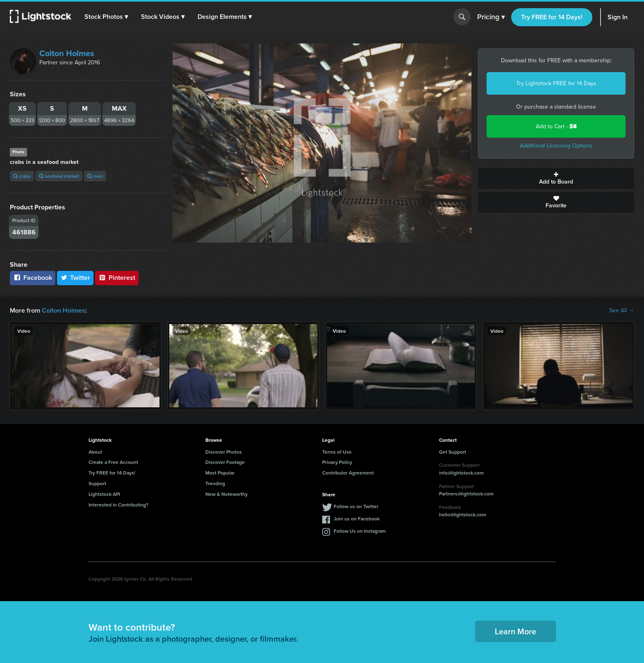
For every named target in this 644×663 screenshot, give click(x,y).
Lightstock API (104, 494)
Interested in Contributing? (118, 505)
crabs (22, 176)
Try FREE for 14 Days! (552, 17)
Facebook (33, 278)
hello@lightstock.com (463, 514)
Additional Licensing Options (556, 146)
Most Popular (220, 473)
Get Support (453, 452)
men (95, 176)
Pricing (491, 17)
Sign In (618, 17)
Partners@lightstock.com (466, 494)
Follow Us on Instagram (360, 531)
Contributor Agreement (348, 473)
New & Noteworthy (226, 494)
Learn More (515, 631)
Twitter (75, 278)
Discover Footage (225, 462)
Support (97, 483)
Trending (215, 483)
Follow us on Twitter (356, 506)
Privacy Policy (337, 462)
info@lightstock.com (461, 473)
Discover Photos (224, 452)
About (95, 452)
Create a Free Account (113, 462)
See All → (622, 311)
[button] (106, 17)
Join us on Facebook (357, 519)
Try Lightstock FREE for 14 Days (556, 83)
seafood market (59, 176)
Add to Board (556, 179)
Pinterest (117, 278)
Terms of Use (337, 452)
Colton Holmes (67, 53)
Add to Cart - (556, 126)
